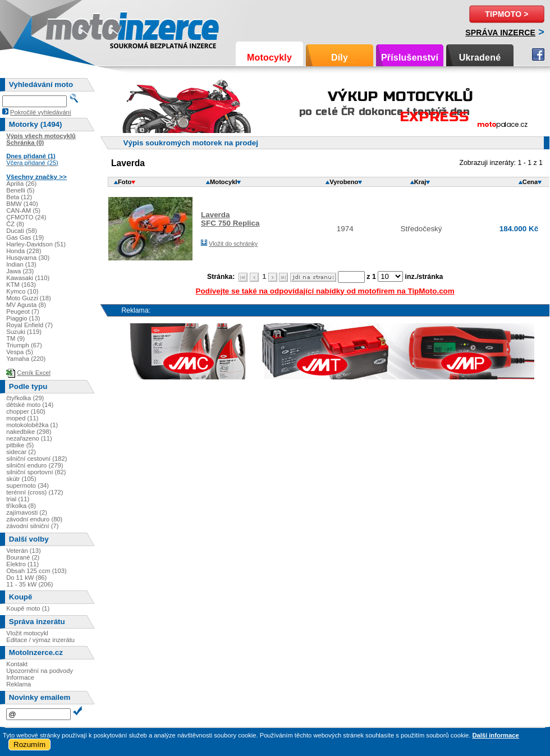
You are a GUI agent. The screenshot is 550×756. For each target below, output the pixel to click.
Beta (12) (19, 197)
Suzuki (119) (24, 332)
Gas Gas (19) (25, 237)
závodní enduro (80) (34, 519)
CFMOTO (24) (26, 217)
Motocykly (269, 58)
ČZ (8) (15, 224)
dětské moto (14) (30, 405)
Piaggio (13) (23, 318)
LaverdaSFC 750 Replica (230, 219)
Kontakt (17, 664)
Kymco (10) (22, 291)
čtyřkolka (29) (25, 398)
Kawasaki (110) (28, 278)
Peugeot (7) (22, 311)
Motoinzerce (70, 28)
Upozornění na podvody (40, 671)
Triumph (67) (24, 345)
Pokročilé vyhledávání (41, 112)
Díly (340, 58)
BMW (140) (22, 204)
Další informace (495, 735)
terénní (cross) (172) (35, 492)
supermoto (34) (27, 485)
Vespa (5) (20, 352)
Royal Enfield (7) (29, 325)
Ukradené (480, 58)
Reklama (19, 684)
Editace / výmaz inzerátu (40, 640)
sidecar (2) (21, 452)
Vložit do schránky (233, 244)
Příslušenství (410, 58)
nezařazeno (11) (29, 438)
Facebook (538, 54)
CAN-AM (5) (23, 210)
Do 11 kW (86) (26, 578)
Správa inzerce (500, 33)
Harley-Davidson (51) (36, 244)
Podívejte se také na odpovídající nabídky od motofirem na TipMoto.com (325, 291)
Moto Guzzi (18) (29, 298)
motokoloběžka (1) (32, 425)
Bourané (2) (23, 557)
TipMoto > (507, 14)
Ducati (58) (22, 231)
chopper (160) (26, 411)
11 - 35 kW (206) (29, 584)
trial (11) (18, 499)
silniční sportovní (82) (36, 472)
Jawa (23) (20, 271)
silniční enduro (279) (35, 465)
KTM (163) (21, 285)
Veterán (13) (24, 551)
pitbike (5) (20, 445)
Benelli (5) (20, 190)
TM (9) (15, 338)
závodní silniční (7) (32, 526)
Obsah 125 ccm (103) (36, 571)
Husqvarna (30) (28, 258)
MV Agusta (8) (26, 305)
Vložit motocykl (27, 633)
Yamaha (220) (26, 359)
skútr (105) (21, 479)
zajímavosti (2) (27, 512)
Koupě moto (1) (28, 608)
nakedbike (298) (29, 432)
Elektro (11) (22, 564)
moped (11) (22, 418)
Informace (20, 677)
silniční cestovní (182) (36, 459)
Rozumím (29, 744)
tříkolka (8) (21, 506)
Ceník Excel (34, 373)
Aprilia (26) (21, 184)
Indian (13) (21, 264)
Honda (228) (24, 251)
